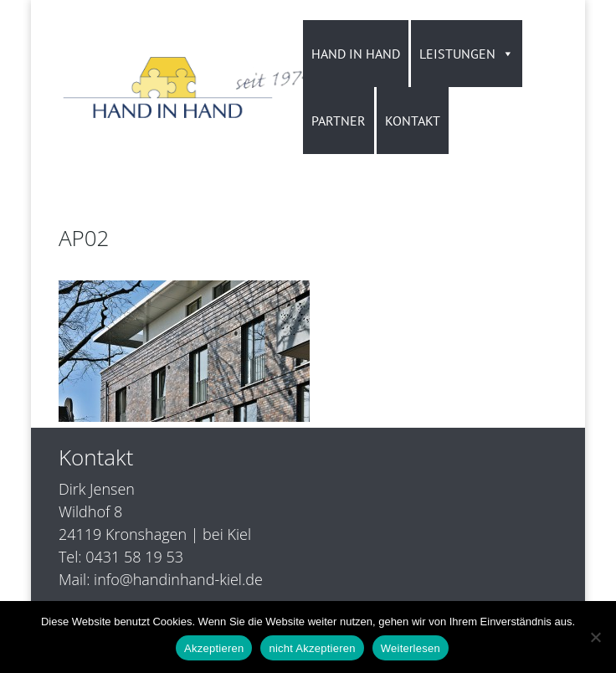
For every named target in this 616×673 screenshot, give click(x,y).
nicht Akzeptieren (312, 648)
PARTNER (339, 121)
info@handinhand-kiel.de (178, 579)
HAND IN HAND (356, 54)
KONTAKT (413, 121)
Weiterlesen (411, 648)
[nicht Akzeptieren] (595, 637)
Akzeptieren (214, 648)
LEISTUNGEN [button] (467, 54)
